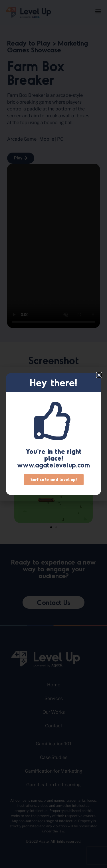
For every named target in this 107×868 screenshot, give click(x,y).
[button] (99, 375)
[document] (53, 434)
